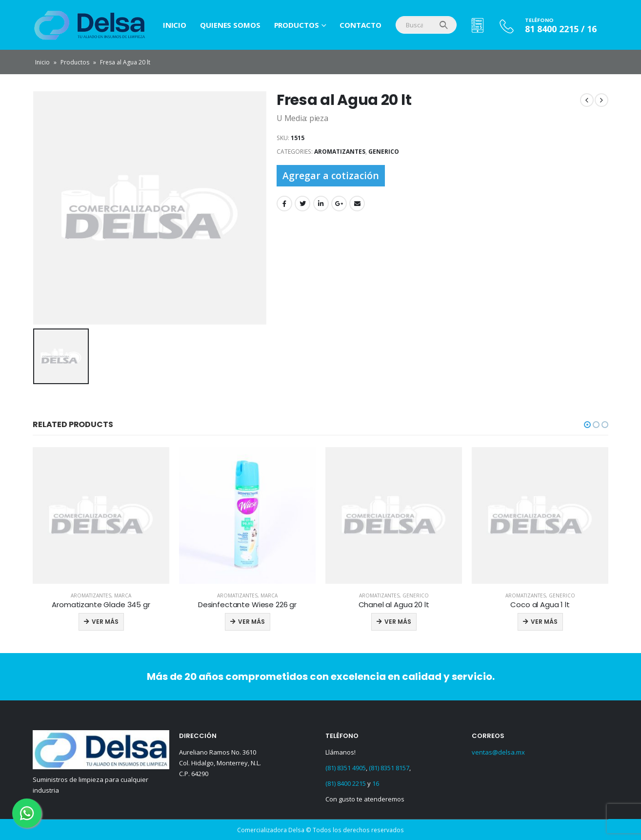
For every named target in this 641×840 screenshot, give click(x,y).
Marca (123, 595)
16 (376, 783)
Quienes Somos (230, 25)
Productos (297, 25)
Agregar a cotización (331, 175)
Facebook (284, 204)
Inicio (175, 25)
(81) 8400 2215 (346, 783)
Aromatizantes (340, 152)
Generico (384, 152)
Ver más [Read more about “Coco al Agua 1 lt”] (544, 622)
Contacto (360, 25)
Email (357, 204)
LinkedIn (321, 204)
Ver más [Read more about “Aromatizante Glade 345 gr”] (105, 622)
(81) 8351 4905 (346, 768)
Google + (339, 204)
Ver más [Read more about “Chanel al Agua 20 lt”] (398, 622)
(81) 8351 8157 (389, 768)
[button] (587, 425)
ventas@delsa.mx (498, 752)
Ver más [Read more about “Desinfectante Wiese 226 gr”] (251, 622)
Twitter (302, 204)
